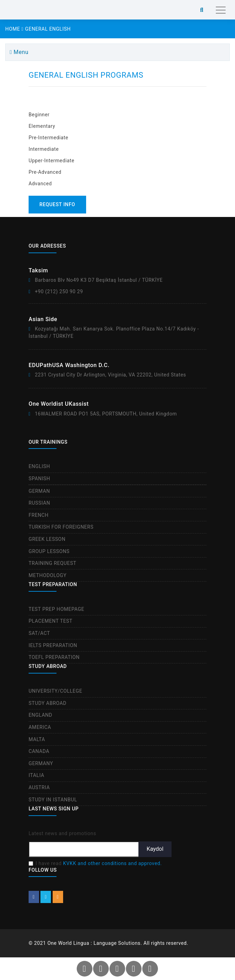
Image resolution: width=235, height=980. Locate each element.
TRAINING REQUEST (52, 563)
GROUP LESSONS (49, 551)
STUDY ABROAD (48, 703)
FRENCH (39, 515)
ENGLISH (39, 466)
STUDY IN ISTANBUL (53, 800)
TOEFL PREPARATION (54, 657)
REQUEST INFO (57, 204)
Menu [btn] (19, 52)
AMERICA (40, 727)
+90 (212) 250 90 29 (59, 291)
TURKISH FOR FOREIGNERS (61, 527)
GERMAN (39, 491)
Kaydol (155, 849)
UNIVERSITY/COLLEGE (55, 691)
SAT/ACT (39, 633)
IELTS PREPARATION (53, 645)
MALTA (37, 739)
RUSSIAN (39, 503)
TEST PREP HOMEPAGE (56, 609)
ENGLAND (40, 715)
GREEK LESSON (47, 539)
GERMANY (41, 763)
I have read (99, 863)
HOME (14, 29)
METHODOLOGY (48, 575)
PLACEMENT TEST (51, 621)
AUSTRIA (39, 787)
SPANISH (39, 479)
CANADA (39, 751)
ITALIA (36, 775)
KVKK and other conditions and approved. (112, 863)
